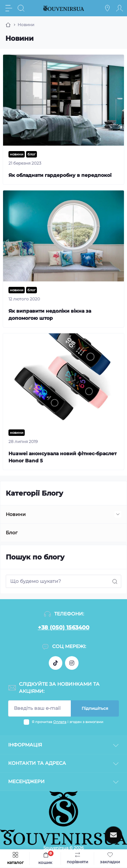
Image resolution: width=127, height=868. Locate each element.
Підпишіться (95, 708)
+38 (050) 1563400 (64, 627)
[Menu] (9, 8)
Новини (16, 514)
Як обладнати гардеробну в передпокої (60, 175)
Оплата (60, 722)
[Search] (21, 8)
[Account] (120, 8)
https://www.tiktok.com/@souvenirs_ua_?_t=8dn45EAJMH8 (56, 663)
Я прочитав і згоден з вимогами (68, 722)
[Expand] (118, 514)
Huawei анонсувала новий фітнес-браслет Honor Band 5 (62, 457)
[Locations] (107, 8)
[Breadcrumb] (8, 25)
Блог (12, 533)
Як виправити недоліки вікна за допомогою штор (50, 315)
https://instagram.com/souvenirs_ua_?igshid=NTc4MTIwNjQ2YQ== (72, 663)
